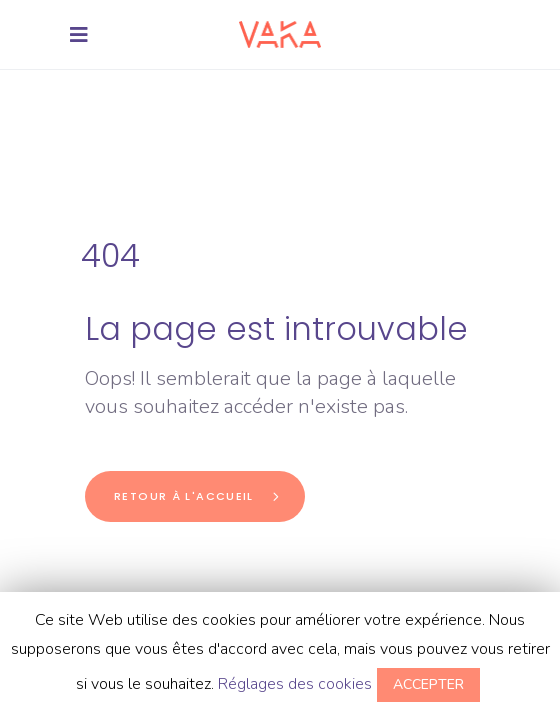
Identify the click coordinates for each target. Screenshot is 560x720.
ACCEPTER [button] (428, 684)
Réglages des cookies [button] (295, 684)
